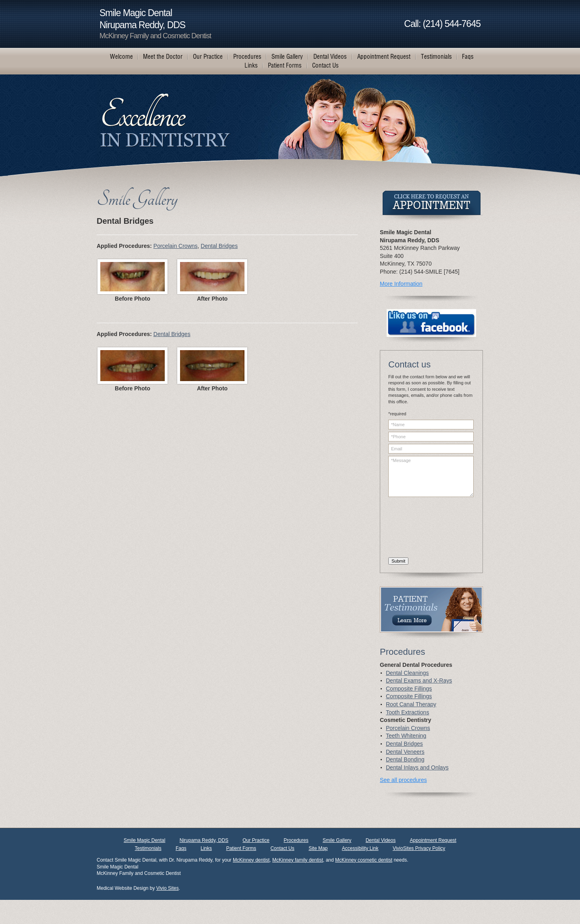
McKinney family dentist (298, 860)
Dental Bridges (219, 246)
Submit (398, 561)
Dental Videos (381, 840)
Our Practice (256, 840)
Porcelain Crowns (176, 246)
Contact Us (282, 848)
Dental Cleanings (407, 673)
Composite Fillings (409, 689)
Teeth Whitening (406, 736)
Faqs (181, 848)
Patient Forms (241, 848)
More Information (401, 284)
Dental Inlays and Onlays (417, 767)
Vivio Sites (168, 888)
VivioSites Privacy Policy (419, 848)
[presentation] (421, 528)
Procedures (296, 840)
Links (206, 848)
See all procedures (403, 780)
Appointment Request (433, 840)
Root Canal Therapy (411, 704)
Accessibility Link (360, 848)
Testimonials (148, 848)
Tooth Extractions (407, 712)
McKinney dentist (251, 860)
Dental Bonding (405, 759)
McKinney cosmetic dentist (364, 860)
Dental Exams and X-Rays (419, 681)
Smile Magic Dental (144, 840)
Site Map (318, 848)
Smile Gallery (337, 840)
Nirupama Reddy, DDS (204, 840)
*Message (431, 476)
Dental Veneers (405, 752)
